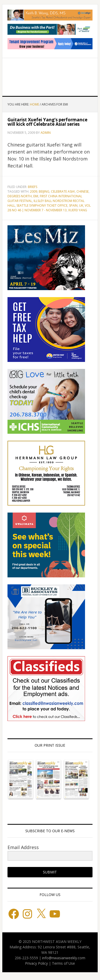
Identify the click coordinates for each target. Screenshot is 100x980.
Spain (73, 205)
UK (81, 205)
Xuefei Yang (78, 210)
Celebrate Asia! (63, 191)
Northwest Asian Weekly (50, 75)
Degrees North (20, 196)
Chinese (83, 191)
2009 (34, 191)
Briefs (33, 187)
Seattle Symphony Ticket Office (42, 205)
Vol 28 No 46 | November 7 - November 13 (49, 208)
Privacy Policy (36, 963)
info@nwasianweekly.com (64, 958)
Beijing (44, 191)
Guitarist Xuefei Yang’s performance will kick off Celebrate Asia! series (47, 122)
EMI (36, 196)
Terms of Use (63, 963)
